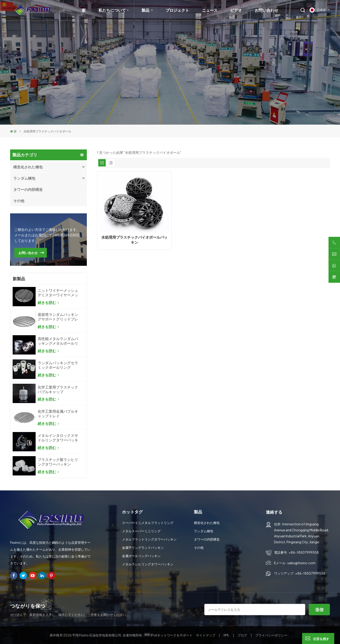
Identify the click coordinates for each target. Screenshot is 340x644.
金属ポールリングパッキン (141, 556)
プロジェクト (177, 10)
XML (226, 635)
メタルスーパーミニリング (141, 531)
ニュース (210, 10)
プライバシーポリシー (271, 635)
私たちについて (112, 10)
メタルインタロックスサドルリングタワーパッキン (58, 438)
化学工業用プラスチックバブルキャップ (58, 389)
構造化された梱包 (28, 167)
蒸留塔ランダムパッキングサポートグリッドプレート (58, 317)
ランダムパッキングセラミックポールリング (58, 365)
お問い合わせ (266, 10)
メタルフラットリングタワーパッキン (149, 539)
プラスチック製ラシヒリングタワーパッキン (58, 462)
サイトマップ (206, 635)
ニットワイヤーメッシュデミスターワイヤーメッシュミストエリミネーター (58, 293)
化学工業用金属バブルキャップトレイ (58, 414)
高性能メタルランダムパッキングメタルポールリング (58, 341)
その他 (19, 201)
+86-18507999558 (304, 552)
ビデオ (236, 10)
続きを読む (48, 302)
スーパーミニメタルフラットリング (148, 523)
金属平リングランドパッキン (143, 547)
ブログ (243, 635)
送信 (319, 609)
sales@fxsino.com (301, 563)
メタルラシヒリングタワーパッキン (148, 564)
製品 (146, 10)
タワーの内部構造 (28, 189)
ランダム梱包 (24, 178)
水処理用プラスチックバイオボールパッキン (134, 240)
